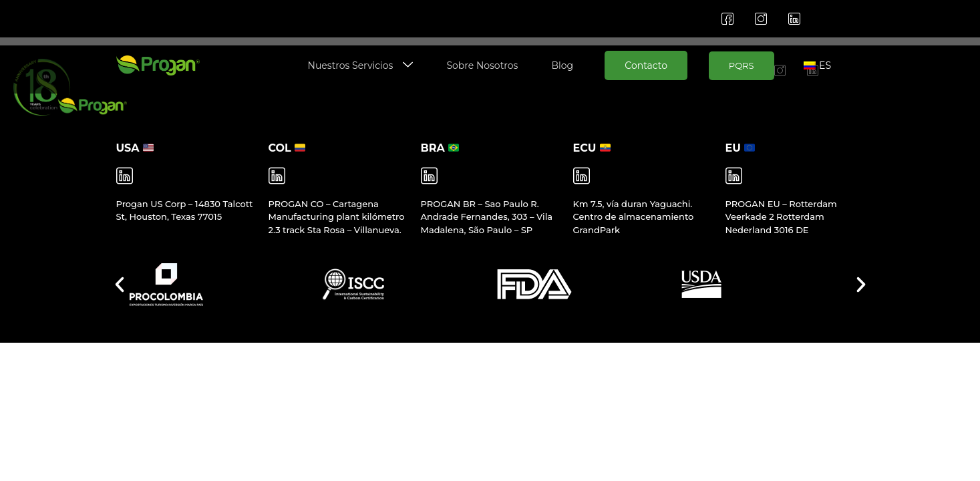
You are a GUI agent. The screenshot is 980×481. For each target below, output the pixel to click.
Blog (562, 65)
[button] (120, 285)
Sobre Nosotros (482, 65)
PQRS (742, 65)
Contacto (646, 65)
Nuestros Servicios (361, 66)
